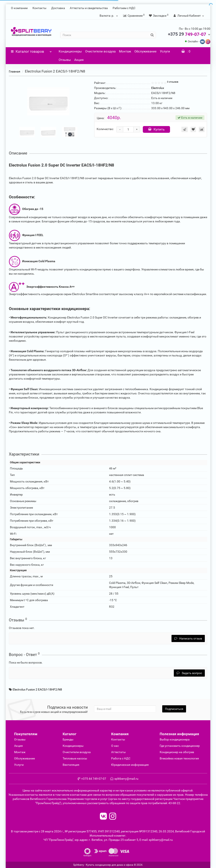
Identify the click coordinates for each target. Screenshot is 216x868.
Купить (156, 129)
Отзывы (65, 60)
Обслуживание (145, 51)
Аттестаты (118, 752)
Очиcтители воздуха (77, 752)
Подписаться (174, 709)
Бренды (68, 739)
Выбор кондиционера (175, 739)
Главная (15, 71)
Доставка (58, 8)
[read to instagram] (113, 817)
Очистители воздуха (100, 51)
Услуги (165, 51)
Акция (79, 60)
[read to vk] (103, 817)
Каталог (31, 50)
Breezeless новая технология (179, 758)
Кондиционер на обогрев (177, 752)
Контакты (39, 8)
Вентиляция (71, 765)
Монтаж (125, 51)
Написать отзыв (188, 638)
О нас (115, 746)
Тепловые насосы (75, 758)
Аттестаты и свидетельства (89, 8)
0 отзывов (173, 82)
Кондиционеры (70, 51)
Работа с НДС (121, 758)
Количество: (105, 129)
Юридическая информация (130, 765)
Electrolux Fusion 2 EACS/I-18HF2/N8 (37, 689)
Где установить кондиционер (180, 746)
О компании (19, 8)
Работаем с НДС (124, 8)
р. (109, 16)
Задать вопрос (189, 673)
